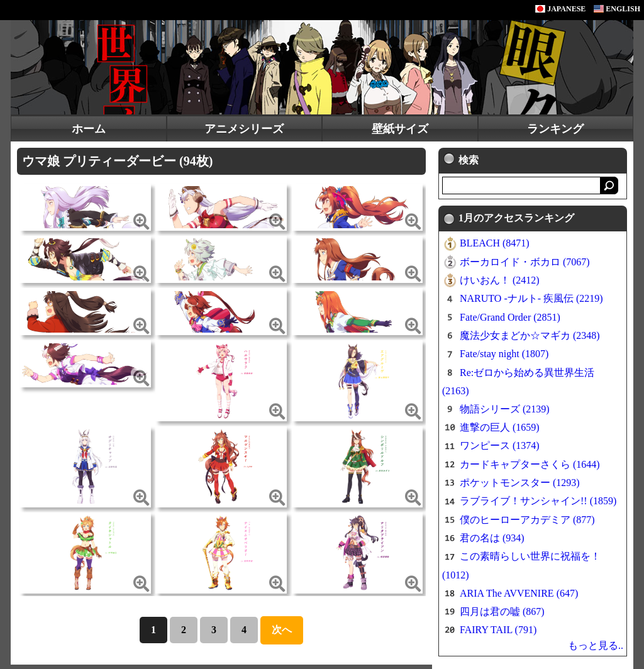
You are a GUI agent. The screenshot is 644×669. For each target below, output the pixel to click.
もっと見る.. (596, 645)
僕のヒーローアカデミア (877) (527, 520)
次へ (282, 630)
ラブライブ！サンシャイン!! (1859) (538, 501)
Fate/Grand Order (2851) (510, 317)
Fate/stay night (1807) (504, 354)
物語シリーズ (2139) (505, 409)
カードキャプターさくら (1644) (530, 464)
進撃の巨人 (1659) (500, 427)
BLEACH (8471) (495, 243)
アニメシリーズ (244, 129)
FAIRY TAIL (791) (498, 630)
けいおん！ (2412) (500, 280)
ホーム (89, 129)
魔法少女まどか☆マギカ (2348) (530, 335)
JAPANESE (560, 9)
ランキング (555, 129)
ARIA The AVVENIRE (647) (519, 593)
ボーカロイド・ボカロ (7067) (525, 262)
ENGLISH (617, 9)
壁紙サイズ (400, 129)
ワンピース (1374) (500, 445)
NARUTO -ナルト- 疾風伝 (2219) (531, 298)
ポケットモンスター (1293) (520, 483)
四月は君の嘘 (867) (502, 611)
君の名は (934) (492, 538)
